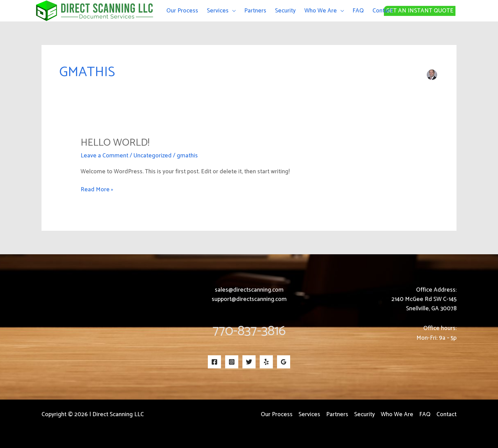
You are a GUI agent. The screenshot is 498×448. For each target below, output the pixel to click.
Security (285, 11)
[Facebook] (214, 362)
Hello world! (115, 143)
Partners (255, 11)
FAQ (358, 11)
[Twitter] (249, 362)
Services (218, 11)
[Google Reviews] (284, 362)
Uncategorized (153, 156)
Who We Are (321, 11)
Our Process (182, 11)
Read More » (97, 190)
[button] (441, 11)
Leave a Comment (104, 156)
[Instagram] (232, 362)
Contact (382, 11)
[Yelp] (266, 362)
